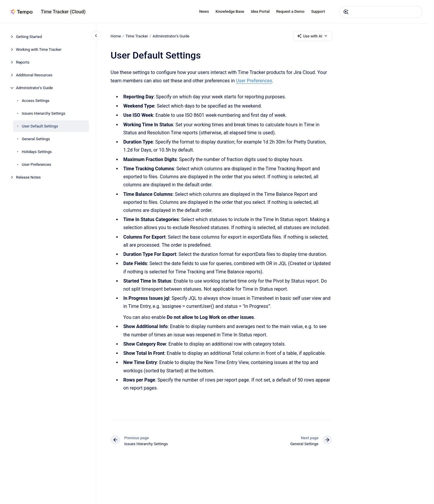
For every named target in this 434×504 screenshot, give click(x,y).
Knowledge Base (230, 11)
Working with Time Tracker (39, 49)
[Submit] (346, 12)
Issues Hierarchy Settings (44, 113)
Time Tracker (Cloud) (63, 12)
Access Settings (36, 101)
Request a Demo (290, 11)
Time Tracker (137, 36)
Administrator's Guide (34, 88)
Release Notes (28, 177)
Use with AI (313, 36)
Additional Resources (34, 75)
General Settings (36, 139)
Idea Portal (260, 11)
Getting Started (29, 37)
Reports (23, 62)
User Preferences (36, 164)
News (204, 11)
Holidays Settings (37, 152)
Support (318, 11)
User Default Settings (40, 126)
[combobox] (381, 12)
